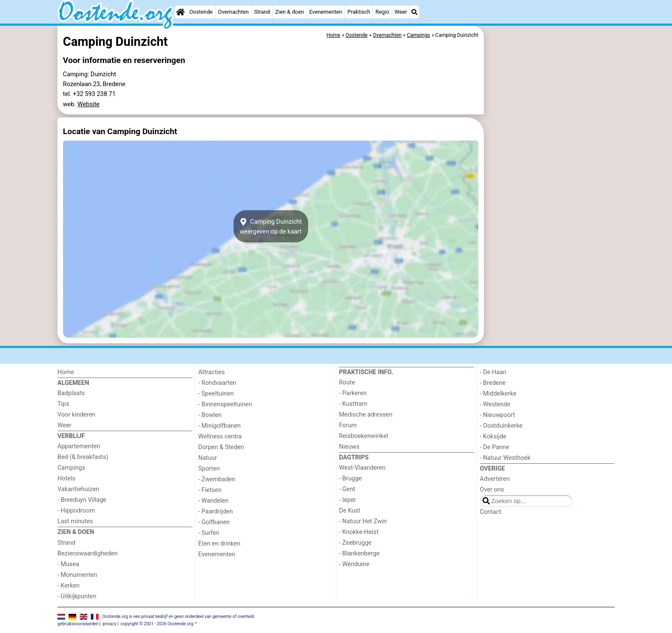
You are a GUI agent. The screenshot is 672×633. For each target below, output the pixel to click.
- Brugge (350, 478)
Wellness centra (220, 436)
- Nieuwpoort (498, 415)
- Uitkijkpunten (77, 596)
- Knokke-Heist (359, 532)
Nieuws (349, 447)
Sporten (209, 469)
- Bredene (493, 383)
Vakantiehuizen (78, 489)
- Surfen (209, 533)
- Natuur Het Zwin (363, 521)
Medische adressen (366, 415)
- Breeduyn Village (82, 500)
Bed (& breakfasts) (83, 457)
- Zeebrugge (355, 543)
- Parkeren (353, 393)
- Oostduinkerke (501, 426)
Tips (63, 404)
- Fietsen (210, 490)
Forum (348, 425)
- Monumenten (77, 575)
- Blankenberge (359, 553)
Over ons (492, 490)
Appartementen (79, 446)
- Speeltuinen (216, 394)
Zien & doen (289, 12)
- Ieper (348, 500)
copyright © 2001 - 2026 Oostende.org (157, 624)
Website (89, 104)
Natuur (208, 458)
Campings (71, 468)
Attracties (212, 372)
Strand (262, 12)
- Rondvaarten (217, 383)
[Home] (180, 12)
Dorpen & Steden (221, 447)
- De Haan (493, 372)
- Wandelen (214, 501)
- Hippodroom (76, 511)
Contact (491, 512)
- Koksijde (493, 436)
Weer (401, 12)
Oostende (201, 12)
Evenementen (325, 12)
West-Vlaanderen (362, 468)
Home (66, 372)
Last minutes (75, 521)
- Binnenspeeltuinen (225, 404)
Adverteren (495, 479)
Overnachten (234, 12)
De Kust (350, 511)
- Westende (495, 404)
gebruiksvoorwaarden (78, 624)
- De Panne (495, 447)
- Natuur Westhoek (505, 458)
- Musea (68, 564)
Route (347, 382)
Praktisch (359, 12)
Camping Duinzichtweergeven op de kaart (271, 226)
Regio (382, 12)
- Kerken (69, 586)
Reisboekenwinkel (364, 436)
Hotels (66, 478)
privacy (110, 624)
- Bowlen (210, 415)
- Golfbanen (214, 522)
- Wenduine (354, 564)
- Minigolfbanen (220, 426)
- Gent (347, 489)
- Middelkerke (498, 394)
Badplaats (71, 393)
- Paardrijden (216, 511)
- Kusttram (353, 404)
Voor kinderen (76, 415)
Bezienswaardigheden (87, 553)
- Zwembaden (217, 479)
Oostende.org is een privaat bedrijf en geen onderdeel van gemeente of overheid (178, 616)
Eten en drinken (219, 544)
